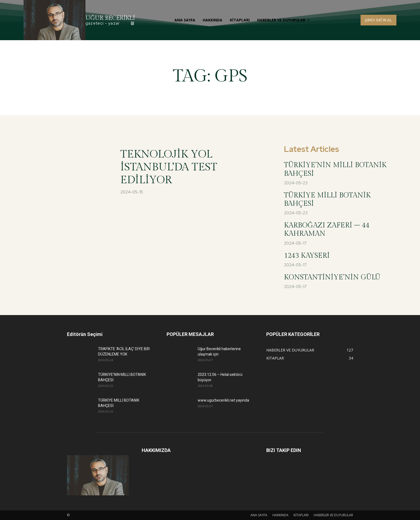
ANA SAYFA (259, 515)
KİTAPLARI (301, 515)
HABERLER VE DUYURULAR (333, 515)
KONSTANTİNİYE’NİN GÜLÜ (332, 277)
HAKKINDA (280, 515)
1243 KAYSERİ (307, 256)
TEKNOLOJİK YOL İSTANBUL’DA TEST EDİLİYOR (169, 167)
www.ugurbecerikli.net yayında (223, 400)
